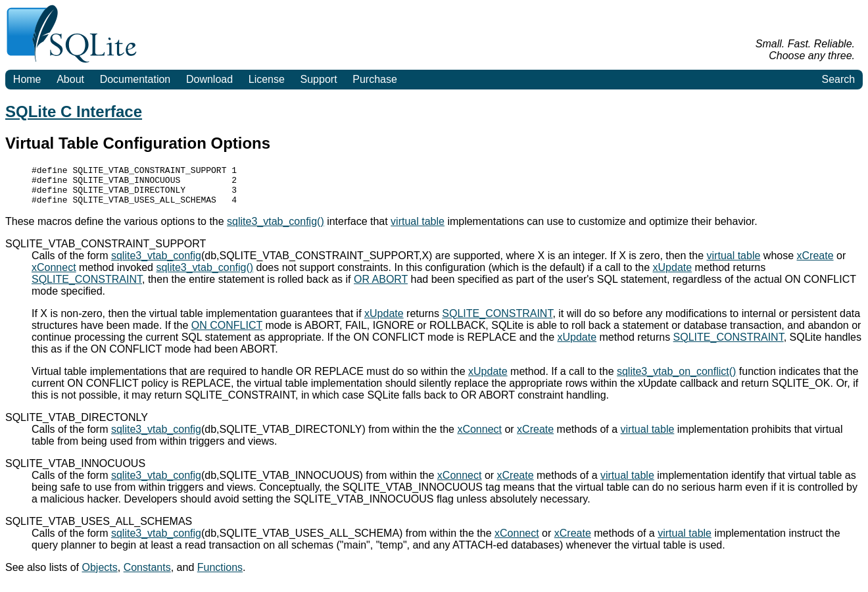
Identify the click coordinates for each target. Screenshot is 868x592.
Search (838, 79)
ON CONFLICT (227, 333)
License (267, 79)
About (70, 79)
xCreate (815, 263)
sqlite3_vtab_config (156, 263)
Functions (220, 575)
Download (209, 79)
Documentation (135, 79)
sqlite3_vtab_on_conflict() (676, 379)
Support (319, 79)
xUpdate (673, 275)
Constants (147, 575)
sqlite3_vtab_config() (276, 229)
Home (27, 79)
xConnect (54, 275)
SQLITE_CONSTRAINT (87, 287)
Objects (100, 575)
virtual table (418, 229)
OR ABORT (381, 287)
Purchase (375, 79)
